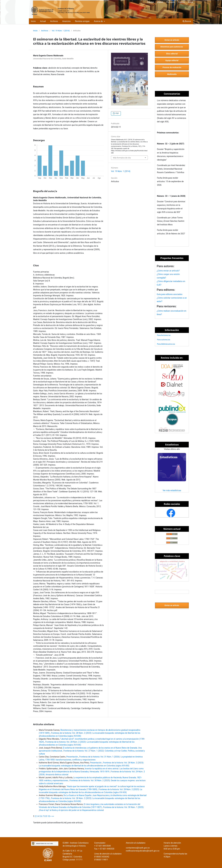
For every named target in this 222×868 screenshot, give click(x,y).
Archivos (54, 21)
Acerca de (99, 21)
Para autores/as (164, 340)
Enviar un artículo (172, 40)
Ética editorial (172, 54)
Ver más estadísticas (172, 490)
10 (49, 816)
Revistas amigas (82, 21)
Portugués (171, 2)
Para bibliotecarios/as (166, 344)
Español (151, 2)
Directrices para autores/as (172, 47)
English (160, 2)
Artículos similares (44, 724)
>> (53, 816)
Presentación (72, 757)
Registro (182, 2)
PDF (117, 113)
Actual (43, 21)
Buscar (187, 21)
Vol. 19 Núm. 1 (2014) (61, 31)
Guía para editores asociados (170, 294)
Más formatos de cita (122, 158)
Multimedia (172, 74)
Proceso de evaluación (172, 67)
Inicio (33, 21)
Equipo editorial (172, 60)
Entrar (191, 2)
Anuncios (66, 21)
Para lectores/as (164, 335)
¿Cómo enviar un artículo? (168, 271)
